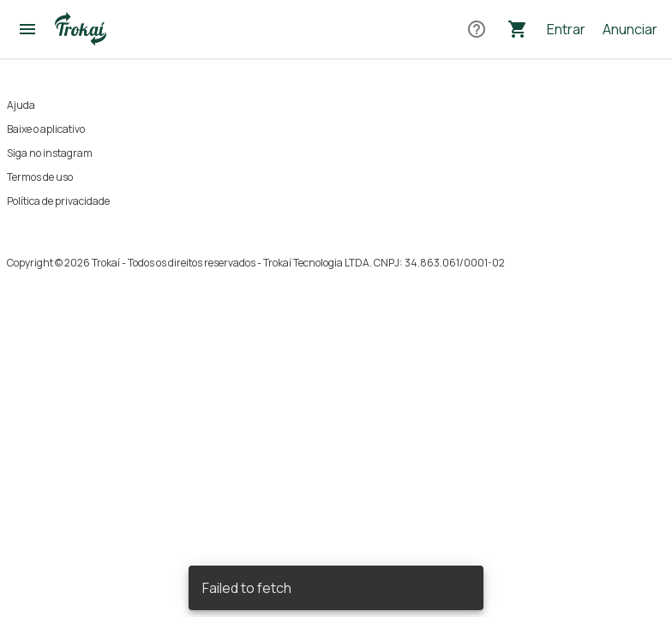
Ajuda (21, 105)
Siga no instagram (50, 153)
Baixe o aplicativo (46, 129)
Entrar (566, 29)
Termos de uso (40, 177)
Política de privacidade (58, 201)
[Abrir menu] (27, 29)
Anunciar (630, 29)
